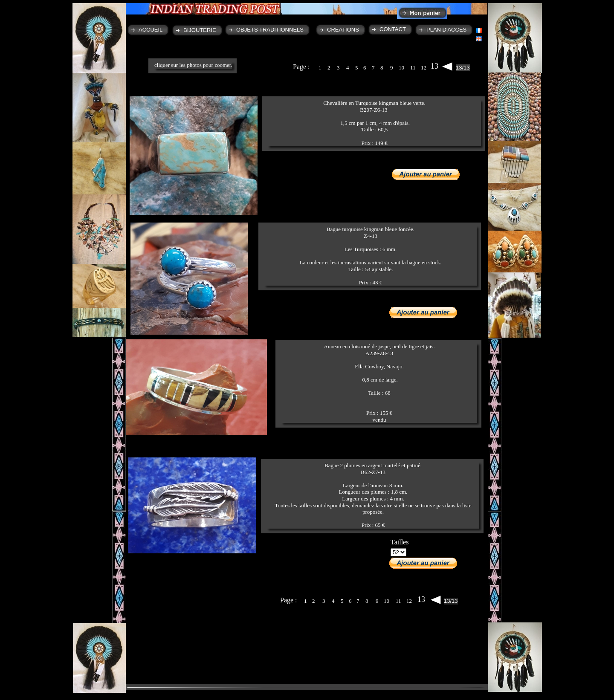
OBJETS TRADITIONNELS (270, 30)
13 (434, 66)
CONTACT (393, 29)
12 (424, 68)
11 (413, 68)
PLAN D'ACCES (446, 30)
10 (401, 68)
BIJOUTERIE (200, 30)
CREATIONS (343, 30)
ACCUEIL (151, 30)
